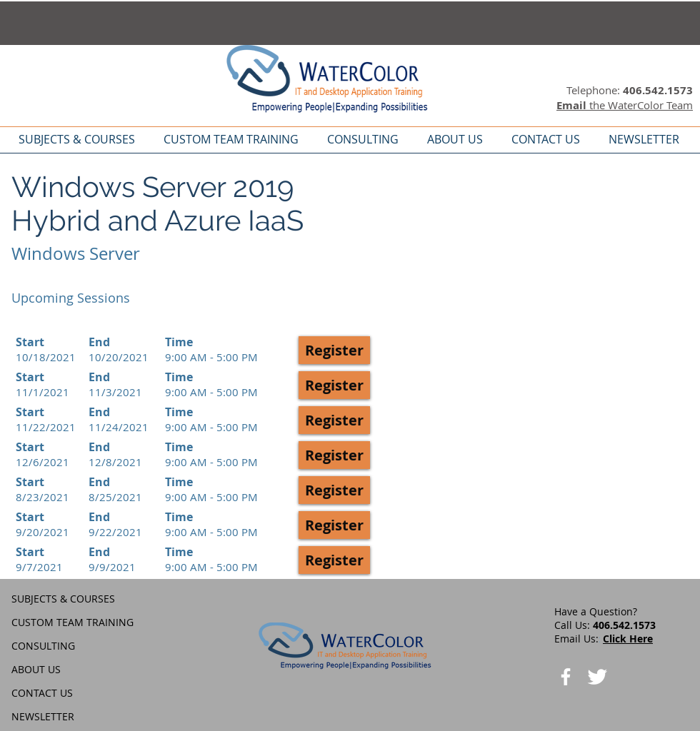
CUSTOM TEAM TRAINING (72, 622)
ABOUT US (36, 669)
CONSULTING (43, 646)
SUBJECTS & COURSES (63, 599)
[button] (334, 350)
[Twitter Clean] (597, 677)
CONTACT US (42, 693)
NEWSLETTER (43, 716)
